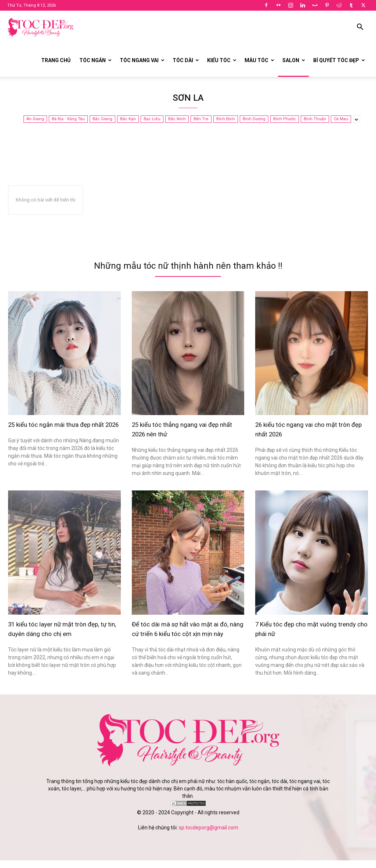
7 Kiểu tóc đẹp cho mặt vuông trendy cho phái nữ (304, 628)
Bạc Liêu (152, 119)
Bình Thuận (315, 119)
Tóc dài (186, 60)
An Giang (35, 119)
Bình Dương (254, 119)
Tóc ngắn (95, 60)
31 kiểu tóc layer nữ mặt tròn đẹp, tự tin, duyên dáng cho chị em (62, 628)
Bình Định (226, 119)
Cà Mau (341, 119)
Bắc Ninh (177, 119)
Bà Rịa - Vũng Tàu (68, 119)
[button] (360, 28)
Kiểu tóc (222, 60)
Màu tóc (259, 60)
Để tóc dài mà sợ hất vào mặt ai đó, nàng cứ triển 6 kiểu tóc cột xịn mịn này (187, 632)
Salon (294, 60)
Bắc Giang (102, 119)
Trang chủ (56, 60)
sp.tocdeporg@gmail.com (209, 835)
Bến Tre (201, 119)
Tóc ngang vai (142, 60)
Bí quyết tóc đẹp (339, 60)
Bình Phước (285, 119)
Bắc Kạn (128, 119)
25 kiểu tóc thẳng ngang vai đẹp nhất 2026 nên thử (183, 429)
